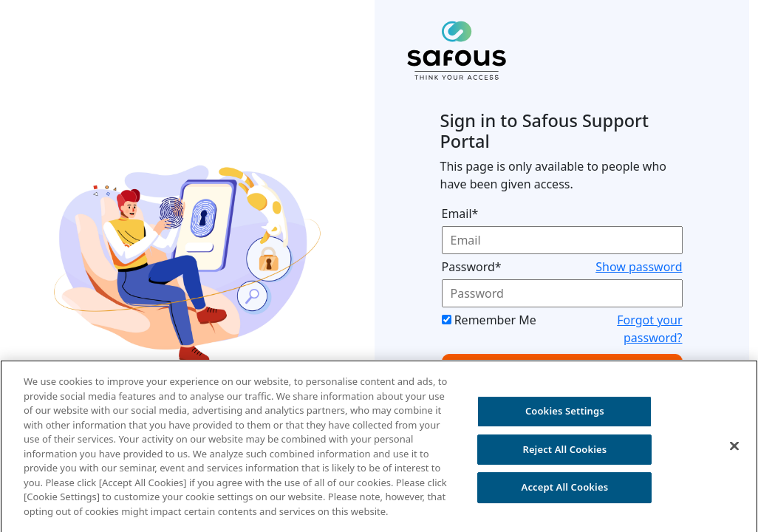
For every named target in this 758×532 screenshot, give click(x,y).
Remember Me (495, 320)
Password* (472, 267)
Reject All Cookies (564, 453)
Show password (639, 267)
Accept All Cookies (565, 491)
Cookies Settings (565, 415)
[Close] (734, 450)
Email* (460, 214)
